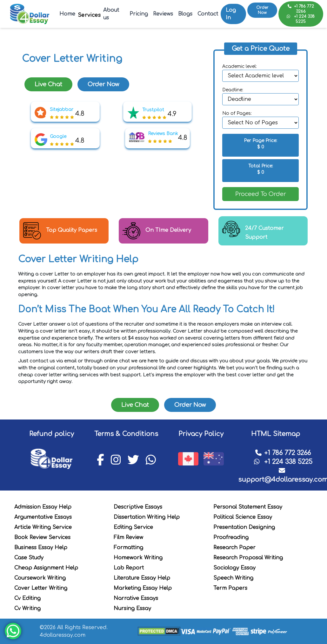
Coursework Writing (40, 578)
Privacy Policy (201, 434)
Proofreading (231, 537)
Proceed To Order (261, 194)
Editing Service (133, 527)
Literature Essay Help (142, 578)
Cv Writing (27, 608)
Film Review (128, 537)
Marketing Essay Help (143, 588)
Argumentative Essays (43, 517)
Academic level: (240, 66)
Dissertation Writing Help (147, 517)
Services (89, 15)
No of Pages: (237, 113)
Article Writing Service (43, 527)
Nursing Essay (132, 608)
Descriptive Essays (138, 507)
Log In (231, 14)
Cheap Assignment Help (46, 568)
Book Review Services (42, 537)
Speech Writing (233, 578)
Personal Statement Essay (248, 507)
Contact (208, 14)
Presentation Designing (244, 527)
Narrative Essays (136, 598)
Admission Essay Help (43, 507)
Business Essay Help (41, 548)
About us (111, 14)
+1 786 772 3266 (301, 9)
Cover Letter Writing (41, 588)
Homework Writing (138, 558)
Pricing (139, 14)
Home (67, 14)
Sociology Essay (234, 568)
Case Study (29, 558)
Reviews (163, 14)
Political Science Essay (243, 517)
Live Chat (48, 84)
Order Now (262, 10)
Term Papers (230, 588)
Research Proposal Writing (248, 558)
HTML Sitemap (276, 434)
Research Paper (234, 548)
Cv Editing (27, 598)
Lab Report (129, 568)
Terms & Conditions (126, 434)
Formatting (128, 548)
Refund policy (52, 434)
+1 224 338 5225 (301, 19)
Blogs (185, 14)
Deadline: (233, 90)
